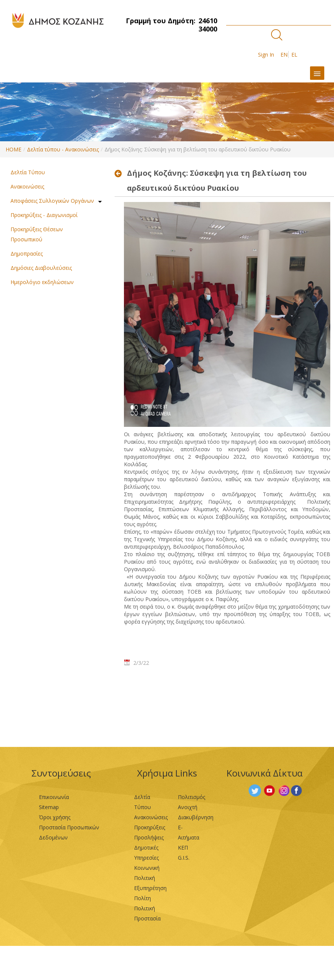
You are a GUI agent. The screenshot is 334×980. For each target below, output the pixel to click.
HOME (13, 149)
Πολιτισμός (192, 797)
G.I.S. (184, 858)
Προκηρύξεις (150, 827)
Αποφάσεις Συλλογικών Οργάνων (52, 201)
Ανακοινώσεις (27, 186)
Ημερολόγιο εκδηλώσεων (42, 282)
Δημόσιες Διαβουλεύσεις (41, 268)
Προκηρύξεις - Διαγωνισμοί (44, 215)
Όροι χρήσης (55, 817)
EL (294, 55)
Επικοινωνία (54, 797)
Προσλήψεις (149, 837)
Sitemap (49, 807)
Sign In (266, 55)
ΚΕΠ (183, 848)
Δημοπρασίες (27, 254)
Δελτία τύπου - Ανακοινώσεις (63, 149)
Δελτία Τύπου (28, 172)
